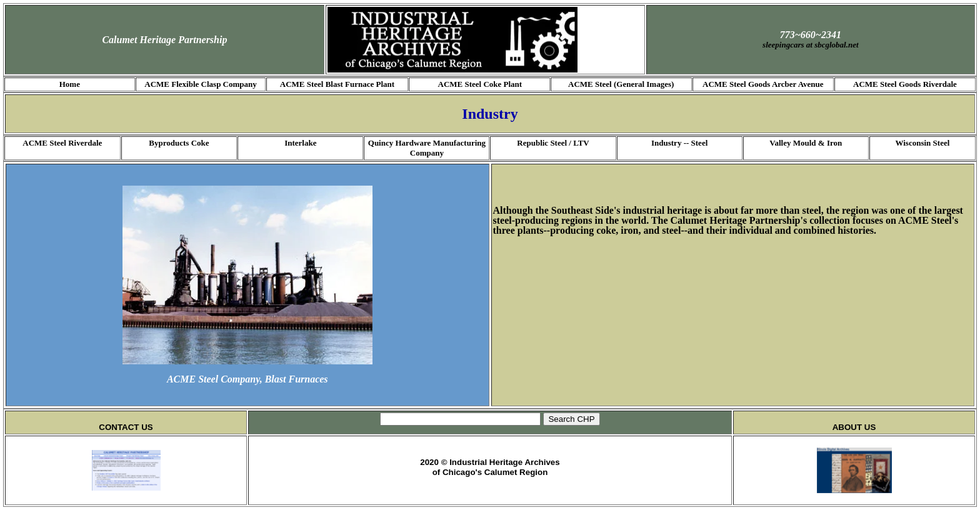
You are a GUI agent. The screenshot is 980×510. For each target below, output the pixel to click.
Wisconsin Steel (922, 143)
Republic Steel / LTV (553, 143)
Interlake (300, 143)
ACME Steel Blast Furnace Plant (337, 84)
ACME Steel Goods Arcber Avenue (763, 84)
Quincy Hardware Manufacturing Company (427, 148)
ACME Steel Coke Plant (480, 84)
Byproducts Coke (179, 143)
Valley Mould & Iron (806, 143)
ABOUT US (854, 427)
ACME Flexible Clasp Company (200, 84)
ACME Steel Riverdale (62, 143)
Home (70, 84)
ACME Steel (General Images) (621, 84)
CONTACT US (126, 427)
